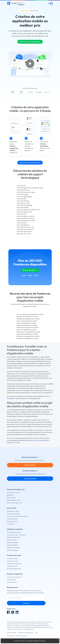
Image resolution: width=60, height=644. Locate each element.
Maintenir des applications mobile (27, 327)
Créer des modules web (24, 212)
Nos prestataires (12, 519)
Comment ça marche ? (14, 577)
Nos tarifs (10, 495)
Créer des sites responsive (25, 229)
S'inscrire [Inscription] (26, 603)
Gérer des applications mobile (26, 323)
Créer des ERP (21, 199)
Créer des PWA (22, 223)
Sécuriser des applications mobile (27, 338)
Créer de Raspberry (23, 225)
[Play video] (30, 64)
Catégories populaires (15, 529)
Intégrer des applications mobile (27, 325)
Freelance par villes (14, 555)
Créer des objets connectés (26, 216)
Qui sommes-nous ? (13, 493)
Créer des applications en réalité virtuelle (30, 188)
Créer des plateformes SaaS (26, 221)
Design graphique (13, 542)
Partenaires (11, 524)
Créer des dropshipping (24, 196)
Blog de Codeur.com (13, 500)
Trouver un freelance (14, 514)
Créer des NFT (21, 214)
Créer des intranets (23, 201)
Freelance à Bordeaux (14, 569)
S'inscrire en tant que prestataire (17, 516)
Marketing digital (12, 545)
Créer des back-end (23, 190)
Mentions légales (12, 633)
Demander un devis (13, 511)
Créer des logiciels (23, 207)
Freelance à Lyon (12, 561)
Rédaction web (12, 540)
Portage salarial (12, 521)
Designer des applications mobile (27, 317)
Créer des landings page (25, 205)
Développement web (14, 532)
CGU (36, 633)
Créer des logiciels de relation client (28, 210)
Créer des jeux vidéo (23, 203)
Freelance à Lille (12, 566)
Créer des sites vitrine (24, 234)
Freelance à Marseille (14, 564)
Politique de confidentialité (26, 633)
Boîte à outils (11, 498)
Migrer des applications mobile (26, 330)
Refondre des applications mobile (27, 334)
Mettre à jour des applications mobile (28, 332)
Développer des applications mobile (28, 319)
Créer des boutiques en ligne (26, 192)
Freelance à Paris (13, 558)
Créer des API (21, 186)
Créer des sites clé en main (25, 227)
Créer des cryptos (22, 194)
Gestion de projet (12, 550)
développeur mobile (13, 398)
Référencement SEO (14, 537)
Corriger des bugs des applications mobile (30, 314)
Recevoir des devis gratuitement (30, 42)
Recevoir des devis (30, 270)
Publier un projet (30, 465)
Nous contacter (12, 582)
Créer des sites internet (24, 231)
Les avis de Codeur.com (15, 503)
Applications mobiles (14, 548)
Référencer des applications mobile (28, 336)
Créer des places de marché (26, 218)
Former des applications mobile (27, 321)
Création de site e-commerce (16, 535)
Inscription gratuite (30, 479)
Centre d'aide (11, 580)
